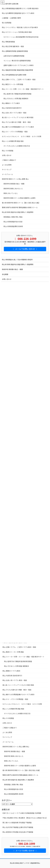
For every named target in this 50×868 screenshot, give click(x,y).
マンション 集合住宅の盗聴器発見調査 (17, 61)
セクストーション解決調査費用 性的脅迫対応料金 (21, 37)
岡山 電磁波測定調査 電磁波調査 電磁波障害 (17, 70)
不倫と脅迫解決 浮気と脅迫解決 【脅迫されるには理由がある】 (25, 818)
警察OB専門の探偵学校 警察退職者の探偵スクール (20, 775)
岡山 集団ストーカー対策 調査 (13, 652)
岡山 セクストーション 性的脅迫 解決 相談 (17, 32)
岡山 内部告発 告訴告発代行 (12, 676)
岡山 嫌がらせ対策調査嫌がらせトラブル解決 (18, 694)
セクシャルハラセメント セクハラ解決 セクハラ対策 (22, 704)
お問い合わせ (7, 723)
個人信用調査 (7, 23)
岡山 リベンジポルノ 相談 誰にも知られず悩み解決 (20, 27)
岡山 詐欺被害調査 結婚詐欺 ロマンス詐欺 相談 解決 (20, 8)
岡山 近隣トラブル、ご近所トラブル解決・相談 (19, 647)
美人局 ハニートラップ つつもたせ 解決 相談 (18, 685)
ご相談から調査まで (10, 728)
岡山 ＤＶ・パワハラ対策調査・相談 (15, 699)
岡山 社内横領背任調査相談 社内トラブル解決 (18, 13)
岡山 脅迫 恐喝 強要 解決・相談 (13, 46)
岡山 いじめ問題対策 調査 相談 (13, 709)
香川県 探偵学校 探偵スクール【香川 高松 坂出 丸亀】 (22, 770)
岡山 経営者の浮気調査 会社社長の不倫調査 (18, 832)
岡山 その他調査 (8, 718)
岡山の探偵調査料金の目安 (14, 789)
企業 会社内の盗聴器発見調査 (14, 56)
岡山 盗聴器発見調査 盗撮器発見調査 (15, 51)
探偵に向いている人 (11, 761)
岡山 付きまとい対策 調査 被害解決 (16, 666)
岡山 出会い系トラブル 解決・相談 (15, 680)
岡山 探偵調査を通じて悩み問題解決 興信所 (17, 260)
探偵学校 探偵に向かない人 (14, 756)
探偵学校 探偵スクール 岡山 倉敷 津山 (18, 747)
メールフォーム (8, 742)
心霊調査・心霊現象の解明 (11, 18)
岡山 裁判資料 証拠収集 (11, 4)
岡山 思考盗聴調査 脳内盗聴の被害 (15, 75)
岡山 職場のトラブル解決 (11, 671)
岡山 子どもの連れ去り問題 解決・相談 (17, 690)
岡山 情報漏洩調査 (8, 42)
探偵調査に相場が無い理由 (14, 784)
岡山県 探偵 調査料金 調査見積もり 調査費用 (18, 780)
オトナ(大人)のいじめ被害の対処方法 (17, 713)
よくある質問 (7, 732)
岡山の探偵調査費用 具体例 (14, 794)
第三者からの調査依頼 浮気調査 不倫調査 (17, 823)
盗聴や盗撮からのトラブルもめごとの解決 (19, 65)
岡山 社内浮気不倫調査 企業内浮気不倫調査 (18, 827)
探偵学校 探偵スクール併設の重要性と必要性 (20, 766)
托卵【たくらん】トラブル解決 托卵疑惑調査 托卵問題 (22, 813)
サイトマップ (7, 737)
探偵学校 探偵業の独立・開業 (15, 751)
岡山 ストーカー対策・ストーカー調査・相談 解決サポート (23, 657)
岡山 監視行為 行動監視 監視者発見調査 (18, 661)
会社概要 (5, 274)
